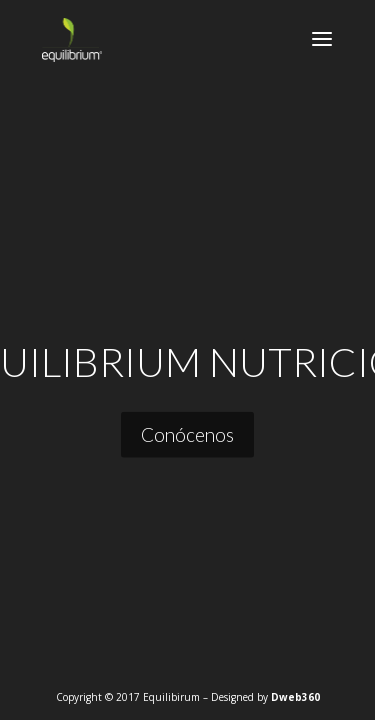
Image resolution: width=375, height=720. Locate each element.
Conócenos (187, 433)
